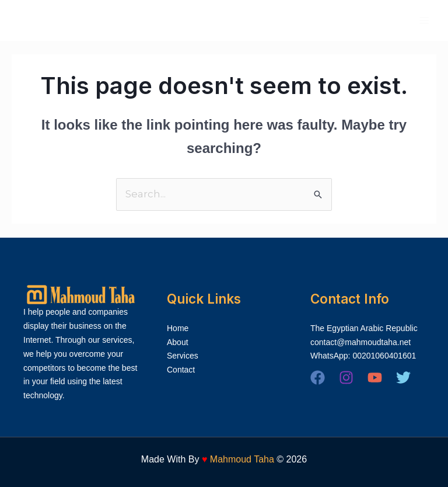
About (178, 342)
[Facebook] (318, 378)
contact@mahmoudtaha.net (360, 342)
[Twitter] (403, 378)
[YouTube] (375, 378)
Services (183, 356)
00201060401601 (384, 356)
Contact (181, 370)
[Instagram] (346, 378)
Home (178, 328)
